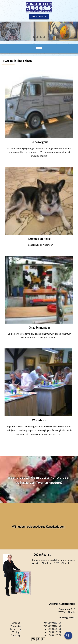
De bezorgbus (39, 142)
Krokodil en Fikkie (39, 239)
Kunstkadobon (55, 527)
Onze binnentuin (39, 328)
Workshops (39, 420)
